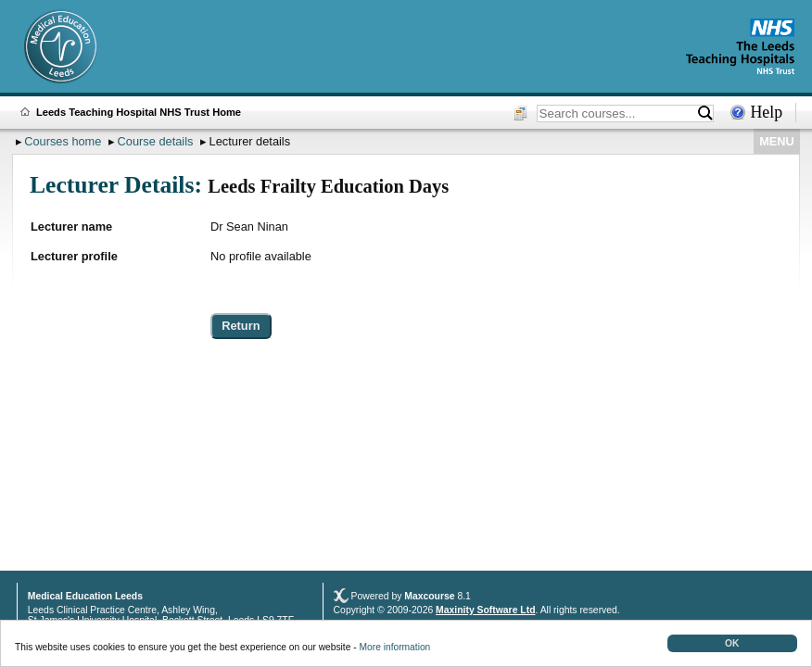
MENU (777, 141)
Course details (156, 141)
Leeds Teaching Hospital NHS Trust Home (139, 112)
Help (766, 112)
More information (395, 647)
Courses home (63, 141)
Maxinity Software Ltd (485, 610)
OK (732, 643)
